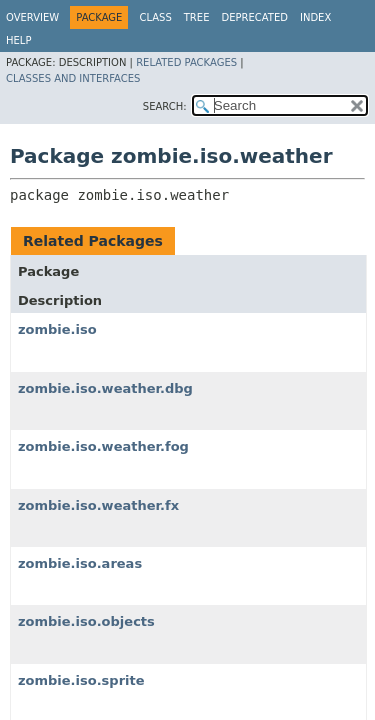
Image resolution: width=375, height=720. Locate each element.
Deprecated (254, 17)
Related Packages (186, 62)
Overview (32, 17)
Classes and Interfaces (73, 78)
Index (315, 17)
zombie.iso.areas (80, 563)
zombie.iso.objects (86, 621)
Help (18, 40)
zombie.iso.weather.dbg (105, 388)
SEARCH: (165, 106)
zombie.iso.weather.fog (103, 446)
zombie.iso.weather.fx (98, 505)
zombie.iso (57, 329)
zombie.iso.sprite (81, 680)
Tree (197, 17)
